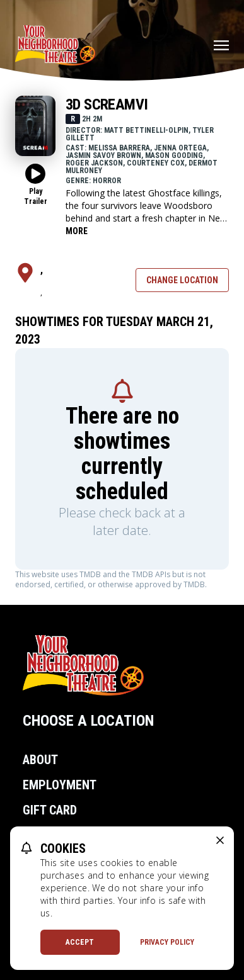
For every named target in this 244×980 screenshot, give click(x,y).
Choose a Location (88, 721)
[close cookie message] (220, 840)
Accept (80, 942)
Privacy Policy (167, 942)
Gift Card (50, 810)
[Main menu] (221, 45)
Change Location (182, 280)
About (40, 760)
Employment (60, 785)
